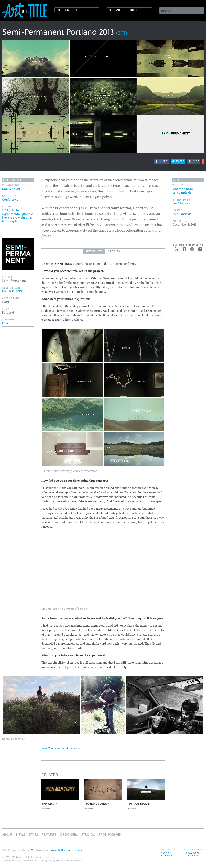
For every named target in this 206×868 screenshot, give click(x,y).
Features (49, 835)
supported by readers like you (66, 850)
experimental (11, 214)
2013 (123, 32)
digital (15, 210)
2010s (6, 210)
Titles (33, 835)
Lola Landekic (182, 192)
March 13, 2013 (12, 291)
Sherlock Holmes (97, 804)
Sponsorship (110, 835)
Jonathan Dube (183, 189)
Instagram (192, 249)
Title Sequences (70, 10)
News (21, 835)
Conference (10, 199)
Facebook (184, 249)
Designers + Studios (127, 10)
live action (9, 217)
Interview (94, 251)
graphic (27, 214)
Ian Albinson (181, 203)
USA (5, 323)
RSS (200, 249)
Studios (88, 835)
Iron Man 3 (49, 804)
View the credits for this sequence (61, 749)
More (203, 161)
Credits (114, 251)
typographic (11, 221)
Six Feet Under (138, 804)
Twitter (177, 249)
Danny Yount (11, 189)
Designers (69, 835)
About (7, 835)
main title (24, 217)
